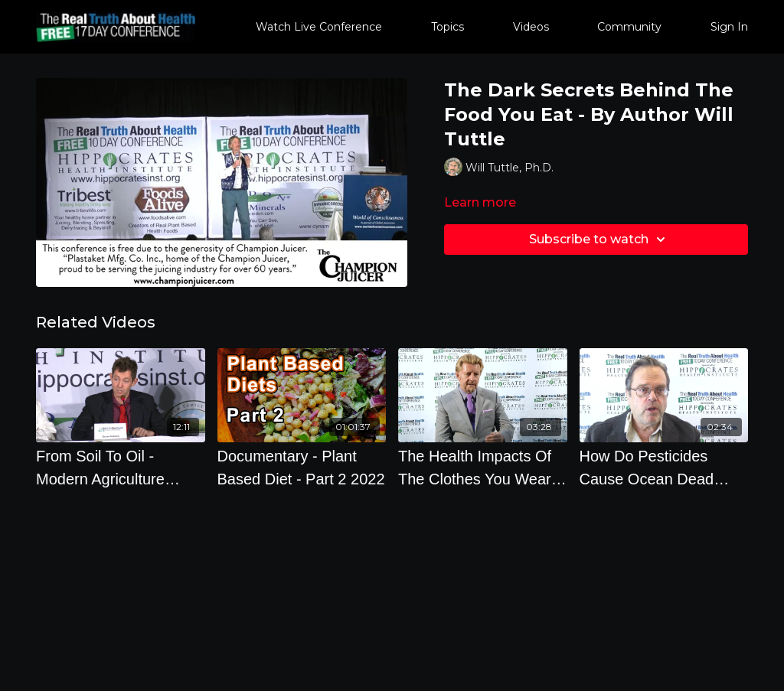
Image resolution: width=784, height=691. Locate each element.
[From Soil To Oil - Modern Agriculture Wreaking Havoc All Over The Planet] (121, 468)
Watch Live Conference (319, 27)
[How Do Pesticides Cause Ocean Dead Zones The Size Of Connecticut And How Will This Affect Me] (664, 468)
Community (629, 27)
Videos (531, 27)
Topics (448, 27)
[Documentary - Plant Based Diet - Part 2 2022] (302, 468)
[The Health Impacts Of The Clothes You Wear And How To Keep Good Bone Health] (483, 468)
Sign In (729, 27)
